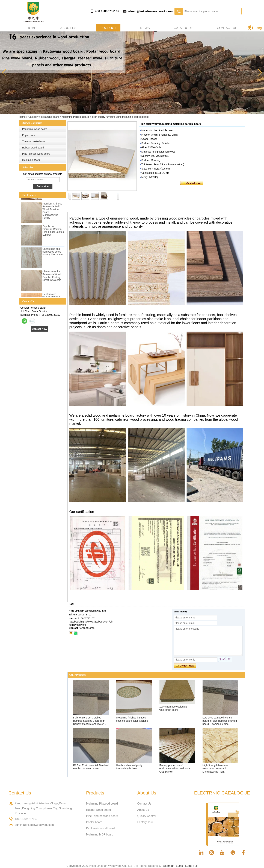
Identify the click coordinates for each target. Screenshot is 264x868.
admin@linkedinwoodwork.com (150, 11)
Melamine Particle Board (75, 117)
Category (33, 117)
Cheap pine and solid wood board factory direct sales (53, 253)
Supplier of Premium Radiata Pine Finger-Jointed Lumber (53, 231)
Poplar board (29, 135)
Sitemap (168, 866)
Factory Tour (145, 822)
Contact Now (39, 329)
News (145, 28)
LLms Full (191, 866)
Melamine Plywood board (102, 804)
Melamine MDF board (100, 835)
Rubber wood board (33, 148)
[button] (132, 111)
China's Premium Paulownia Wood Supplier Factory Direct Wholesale (52, 277)
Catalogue (183, 28)
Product (108, 28)
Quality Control (147, 816)
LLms (179, 866)
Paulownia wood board (35, 129)
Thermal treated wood (34, 141)
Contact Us (227, 28)
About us (68, 28)
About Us (143, 810)
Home (32, 28)
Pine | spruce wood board (36, 154)
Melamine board (50, 117)
